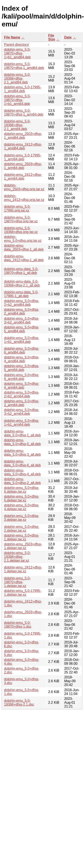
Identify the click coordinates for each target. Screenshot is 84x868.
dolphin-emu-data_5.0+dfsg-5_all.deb (22, 442)
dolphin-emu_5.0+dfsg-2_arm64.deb (22, 403)
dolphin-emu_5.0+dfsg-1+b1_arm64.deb (22, 423)
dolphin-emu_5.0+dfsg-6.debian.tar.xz (22, 490)
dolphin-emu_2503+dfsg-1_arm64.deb (23, 166)
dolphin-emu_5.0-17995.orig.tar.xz (17, 208)
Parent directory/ (17, 45)
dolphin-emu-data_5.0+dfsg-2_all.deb (22, 481)
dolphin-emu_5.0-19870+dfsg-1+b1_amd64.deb (17, 53)
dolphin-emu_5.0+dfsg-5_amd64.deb (22, 329)
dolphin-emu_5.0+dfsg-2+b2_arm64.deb (22, 394)
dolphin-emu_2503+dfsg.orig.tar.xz (24, 187)
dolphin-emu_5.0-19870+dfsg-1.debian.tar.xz (17, 582)
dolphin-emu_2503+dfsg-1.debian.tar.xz (23, 546)
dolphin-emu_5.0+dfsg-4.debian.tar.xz (22, 507)
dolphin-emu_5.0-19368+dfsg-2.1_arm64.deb (17, 125)
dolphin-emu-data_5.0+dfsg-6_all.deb (22, 463)
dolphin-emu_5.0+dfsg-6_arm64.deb (22, 377)
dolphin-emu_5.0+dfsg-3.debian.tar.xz (22, 518)
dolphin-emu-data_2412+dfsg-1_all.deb (24, 258)
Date (68, 37)
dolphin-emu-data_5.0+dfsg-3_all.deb (22, 453)
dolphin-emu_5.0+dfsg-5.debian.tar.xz (22, 498)
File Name (12, 37)
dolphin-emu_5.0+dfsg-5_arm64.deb (22, 368)
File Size (52, 37)
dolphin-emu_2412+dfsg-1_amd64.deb (23, 146)
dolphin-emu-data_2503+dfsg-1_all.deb (24, 247)
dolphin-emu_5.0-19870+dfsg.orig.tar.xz (21, 219)
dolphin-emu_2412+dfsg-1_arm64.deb (23, 177)
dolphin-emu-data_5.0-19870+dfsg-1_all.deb (21, 271)
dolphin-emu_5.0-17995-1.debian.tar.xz (23, 593)
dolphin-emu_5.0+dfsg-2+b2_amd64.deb (22, 303)
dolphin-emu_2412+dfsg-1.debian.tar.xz (23, 569)
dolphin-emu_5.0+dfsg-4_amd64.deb (22, 359)
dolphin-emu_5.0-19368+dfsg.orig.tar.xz (21, 230)
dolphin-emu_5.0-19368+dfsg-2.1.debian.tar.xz (17, 557)
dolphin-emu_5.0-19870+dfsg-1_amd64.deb (24, 66)
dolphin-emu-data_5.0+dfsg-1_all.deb (22, 433)
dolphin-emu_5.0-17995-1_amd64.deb (23, 89)
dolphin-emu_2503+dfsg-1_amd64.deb (23, 136)
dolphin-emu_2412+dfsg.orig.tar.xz (24, 198)
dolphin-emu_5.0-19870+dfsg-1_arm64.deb (24, 112)
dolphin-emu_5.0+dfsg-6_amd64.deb (22, 350)
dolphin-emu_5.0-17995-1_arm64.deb (23, 157)
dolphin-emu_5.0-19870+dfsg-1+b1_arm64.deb (17, 100)
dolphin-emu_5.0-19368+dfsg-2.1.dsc (19, 703)
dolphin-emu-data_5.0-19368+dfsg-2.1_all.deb (22, 283)
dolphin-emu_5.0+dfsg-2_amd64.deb (22, 312)
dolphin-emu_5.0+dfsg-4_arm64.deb (22, 386)
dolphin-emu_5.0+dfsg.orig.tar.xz (23, 239)
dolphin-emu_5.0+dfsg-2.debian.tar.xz (22, 529)
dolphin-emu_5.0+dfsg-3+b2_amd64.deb (22, 320)
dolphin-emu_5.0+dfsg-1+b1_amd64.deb (22, 340)
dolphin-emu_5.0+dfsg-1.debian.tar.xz (22, 537)
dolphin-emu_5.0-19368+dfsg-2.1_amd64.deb (17, 78)
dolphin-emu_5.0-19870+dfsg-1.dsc (18, 625)
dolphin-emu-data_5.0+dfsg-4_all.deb (22, 472)
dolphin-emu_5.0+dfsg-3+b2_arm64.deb (22, 412)
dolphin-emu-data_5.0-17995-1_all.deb (21, 294)
